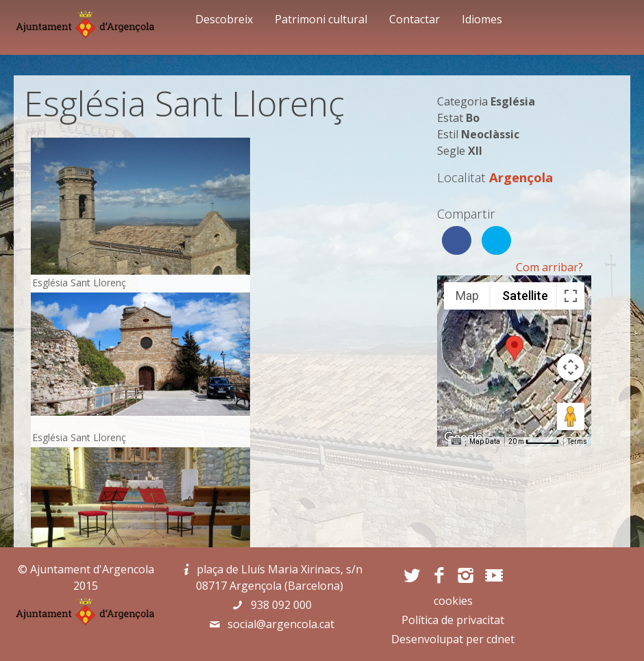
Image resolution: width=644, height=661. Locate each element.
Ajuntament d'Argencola (92, 569)
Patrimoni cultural (321, 19)
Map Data (485, 441)
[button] (515, 348)
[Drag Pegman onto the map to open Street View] (571, 416)
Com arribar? (549, 267)
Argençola (521, 177)
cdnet (500, 639)
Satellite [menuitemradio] (525, 296)
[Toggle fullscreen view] (571, 296)
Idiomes (482, 19)
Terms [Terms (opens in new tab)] (577, 441)
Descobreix (224, 19)
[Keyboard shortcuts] (456, 442)
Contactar (414, 19)
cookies (453, 601)
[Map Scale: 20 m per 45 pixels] (534, 442)
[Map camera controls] (571, 367)
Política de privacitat (453, 620)
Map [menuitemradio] (467, 296)
